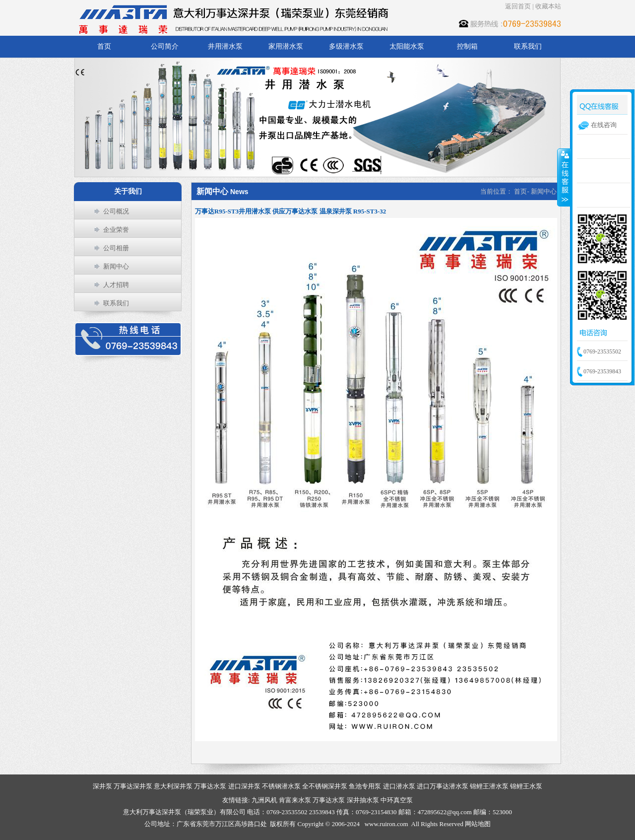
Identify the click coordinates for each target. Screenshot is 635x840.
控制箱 (467, 46)
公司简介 (165, 46)
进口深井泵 (244, 786)
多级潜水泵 (346, 46)
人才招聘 (116, 285)
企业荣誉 (116, 230)
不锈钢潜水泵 (281, 786)
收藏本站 (548, 6)
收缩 (564, 177)
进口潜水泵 (399, 786)
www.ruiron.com (386, 824)
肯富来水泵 (295, 800)
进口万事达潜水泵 (443, 786)
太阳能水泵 (407, 46)
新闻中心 (116, 266)
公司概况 (116, 211)
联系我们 (528, 46)
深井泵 (102, 786)
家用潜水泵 (286, 46)
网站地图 (478, 824)
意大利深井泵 (173, 786)
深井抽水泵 (363, 800)
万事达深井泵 (133, 786)
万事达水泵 (210, 786)
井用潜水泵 (225, 46)
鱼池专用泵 (365, 786)
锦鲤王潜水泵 (489, 786)
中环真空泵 (397, 800)
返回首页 (518, 6)
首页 (104, 46)
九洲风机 (264, 800)
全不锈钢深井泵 (325, 786)
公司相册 (116, 248)
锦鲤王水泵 (526, 786)
